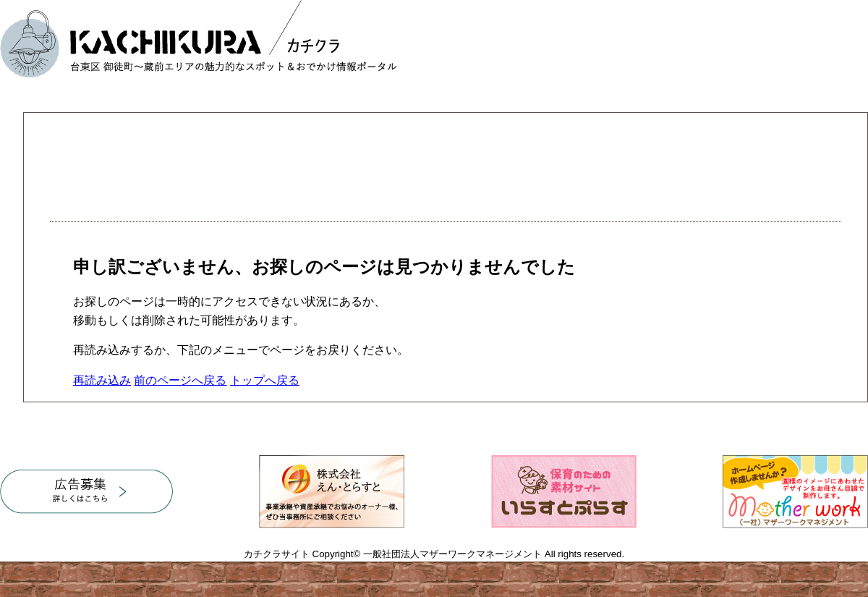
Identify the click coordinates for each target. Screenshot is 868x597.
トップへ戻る (265, 380)
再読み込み (102, 380)
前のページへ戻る (180, 380)
